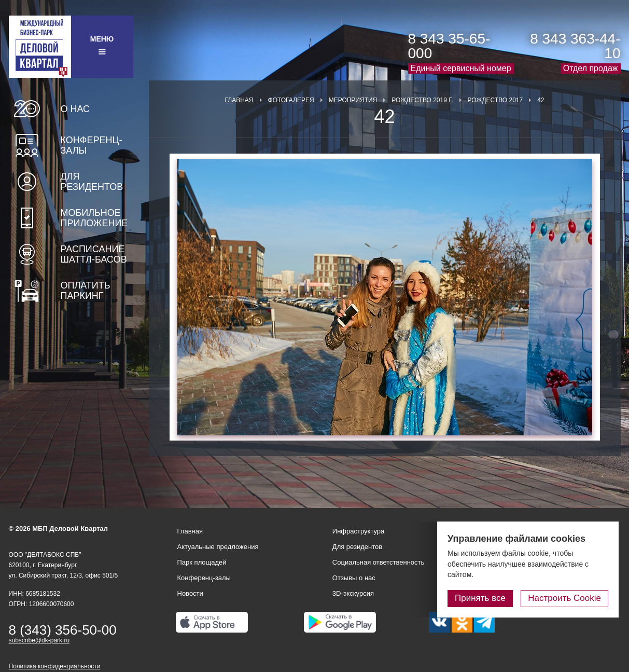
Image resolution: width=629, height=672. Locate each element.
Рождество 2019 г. (422, 100)
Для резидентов (92, 182)
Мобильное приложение (94, 218)
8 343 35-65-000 (449, 46)
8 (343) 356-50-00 (63, 630)
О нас (75, 109)
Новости (190, 593)
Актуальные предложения (218, 547)
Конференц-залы (92, 145)
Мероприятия (353, 100)
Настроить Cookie (564, 598)
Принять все (480, 598)
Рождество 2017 (495, 100)
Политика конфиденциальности (55, 666)
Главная (239, 100)
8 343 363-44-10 (575, 46)
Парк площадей (202, 562)
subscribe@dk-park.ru (39, 640)
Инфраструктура (358, 531)
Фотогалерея (291, 100)
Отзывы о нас (354, 578)
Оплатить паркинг (86, 291)
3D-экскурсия (353, 593)
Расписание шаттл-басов (94, 254)
